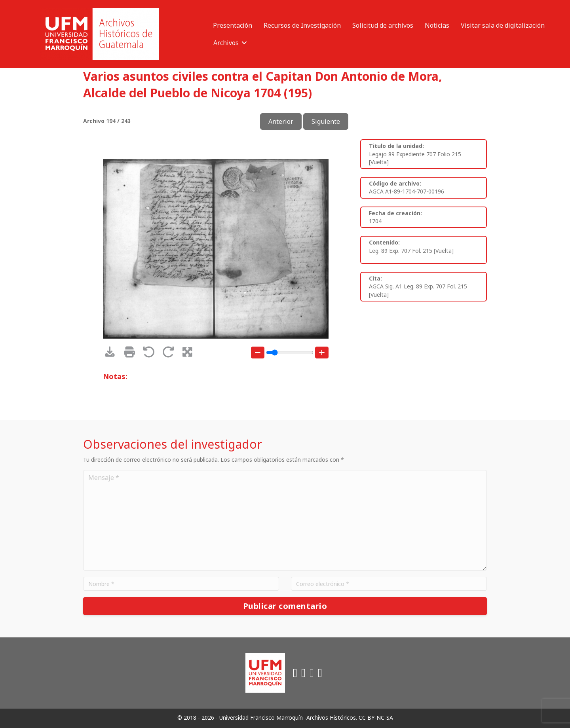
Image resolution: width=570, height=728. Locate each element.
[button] (244, 43)
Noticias (437, 25)
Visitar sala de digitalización (503, 25)
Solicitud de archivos (383, 25)
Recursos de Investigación (302, 25)
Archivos (226, 43)
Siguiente (326, 121)
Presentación (233, 25)
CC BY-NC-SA (376, 718)
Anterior (281, 121)
